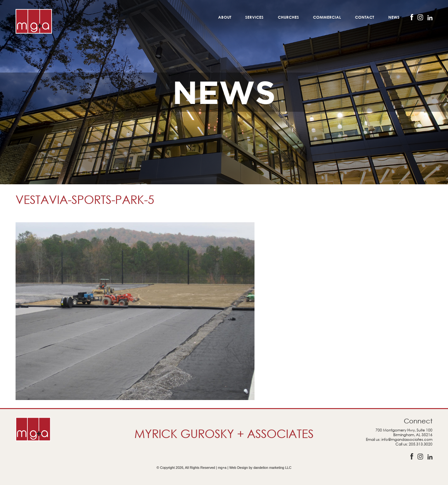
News (394, 17)
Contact (364, 17)
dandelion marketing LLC (272, 468)
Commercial (327, 17)
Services (254, 17)
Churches (288, 17)
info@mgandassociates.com (407, 439)
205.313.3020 (421, 444)
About (225, 17)
